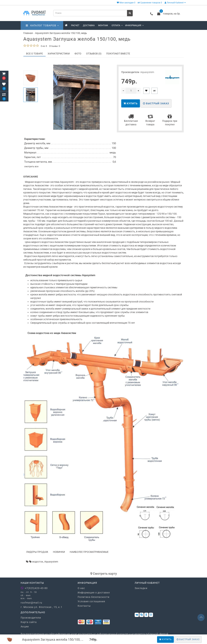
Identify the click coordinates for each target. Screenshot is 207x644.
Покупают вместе (118, 54)
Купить (165, 639)
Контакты (84, 606)
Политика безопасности (94, 597)
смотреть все (31, 166)
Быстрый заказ (156, 103)
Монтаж (103, 25)
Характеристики (59, 54)
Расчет (75, 25)
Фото (78, 54)
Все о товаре (34, 54)
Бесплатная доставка (131, 120)
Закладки (141, 588)
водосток (38, 562)
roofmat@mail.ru (31, 603)
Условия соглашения (91, 601)
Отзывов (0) (94, 54)
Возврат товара (150, 120)
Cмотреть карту (104, 574)
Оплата (117, 25)
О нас (81, 588)
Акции (25, 626)
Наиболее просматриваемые (89, 552)
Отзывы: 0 (55, 46)
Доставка (89, 25)
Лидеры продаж (37, 552)
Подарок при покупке (170, 120)
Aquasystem (147, 72)
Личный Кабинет (175, 3)
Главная (28, 33)
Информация (134, 25)
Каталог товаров (42, 25)
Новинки (59, 552)
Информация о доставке (94, 593)
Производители (31, 618)
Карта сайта (29, 622)
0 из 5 (43, 46)
